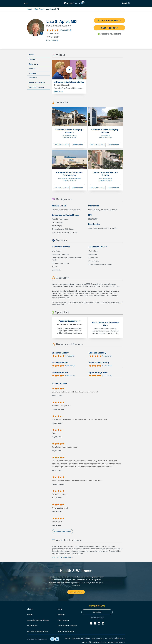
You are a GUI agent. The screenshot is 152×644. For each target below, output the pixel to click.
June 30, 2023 (57, 499)
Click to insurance (63, 559)
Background (33, 65)
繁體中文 (87, 640)
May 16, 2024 (57, 438)
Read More (58, 93)
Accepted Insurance (36, 88)
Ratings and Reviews (37, 84)
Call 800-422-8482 (97, 619)
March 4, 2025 (57, 397)
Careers (30, 616)
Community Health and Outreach (38, 621)
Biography (33, 75)
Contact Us (97, 613)
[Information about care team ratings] (70, 32)
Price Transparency (64, 621)
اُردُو (116, 640)
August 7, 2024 (57, 425)
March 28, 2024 (57, 472)
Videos (31, 56)
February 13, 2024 (58, 485)
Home (29, 10)
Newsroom (61, 616)
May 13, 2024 (57, 452)
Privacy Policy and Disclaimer (67, 627)
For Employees (32, 627)
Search (120, 4)
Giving (60, 610)
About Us (30, 610)
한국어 (74, 640)
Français (121, 640)
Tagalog (99, 640)
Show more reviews (62, 533)
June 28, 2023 (57, 513)
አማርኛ (111, 640)
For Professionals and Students (38, 633)
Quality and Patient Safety (66, 633)
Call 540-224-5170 (109, 29)
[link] (76, 4)
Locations (32, 61)
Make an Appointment (109, 22)
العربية (94, 640)
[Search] (121, 4)
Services (32, 70)
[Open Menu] (31, 4)
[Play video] (69, 72)
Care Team (39, 10)
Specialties (33, 79)
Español (68, 640)
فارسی (105, 640)
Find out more (76, 593)
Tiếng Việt (80, 640)
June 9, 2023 (56, 527)
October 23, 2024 (58, 411)
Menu (32, 4)
